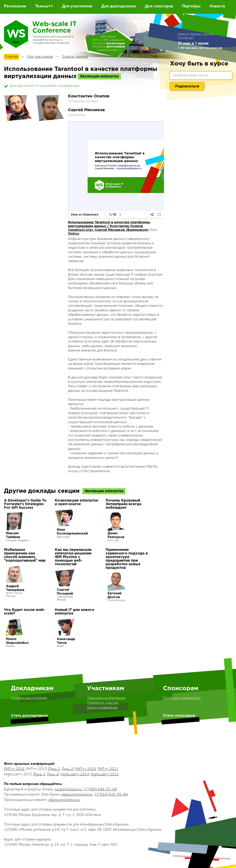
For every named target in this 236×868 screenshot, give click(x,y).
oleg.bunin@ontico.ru (77, 795)
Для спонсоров (159, 6)
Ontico (74, 234)
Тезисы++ (44, 6)
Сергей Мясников (86, 110)
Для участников (77, 6)
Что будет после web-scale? (24, 612)
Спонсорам (181, 688)
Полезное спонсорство (182, 698)
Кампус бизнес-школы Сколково (196, 36)
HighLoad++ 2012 (105, 774)
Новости (217, 6)
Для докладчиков (118, 6)
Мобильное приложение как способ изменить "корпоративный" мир (25, 555)
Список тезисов (75, 57)
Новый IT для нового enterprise (74, 612)
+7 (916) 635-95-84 (111, 795)
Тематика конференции (106, 698)
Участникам (106, 688)
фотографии (116, 47)
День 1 (54, 769)
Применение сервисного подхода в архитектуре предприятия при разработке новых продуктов (127, 559)
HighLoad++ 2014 (75, 774)
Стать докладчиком (29, 716)
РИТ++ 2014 (86, 769)
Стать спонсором (179, 716)
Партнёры (191, 6)
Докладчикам (32, 688)
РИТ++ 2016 (14, 769)
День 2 (67, 769)
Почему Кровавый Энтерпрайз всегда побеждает (123, 504)
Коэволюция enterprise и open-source (76, 502)
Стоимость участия (102, 703)
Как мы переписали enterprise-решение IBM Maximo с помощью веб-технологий (73, 557)
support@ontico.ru (69, 789)
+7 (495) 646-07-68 (100, 789)
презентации (115, 44)
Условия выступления (29, 698)
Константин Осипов (89, 96)
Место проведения (102, 708)
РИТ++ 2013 (108, 769)
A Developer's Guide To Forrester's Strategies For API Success (25, 504)
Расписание (15, 6)
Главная (11, 57)
